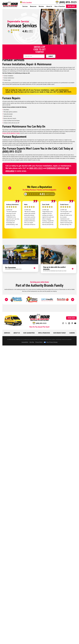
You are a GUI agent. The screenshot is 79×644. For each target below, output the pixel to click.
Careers (72, 333)
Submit (51, 56)
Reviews (41, 6)
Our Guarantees (29, 333)
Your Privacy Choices (51, 342)
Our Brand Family (60, 333)
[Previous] (10, 188)
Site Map (32, 342)
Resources (33, 6)
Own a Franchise (60, 6)
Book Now (71, 6)
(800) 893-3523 (68, 2)
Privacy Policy (39, 342)
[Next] (69, 188)
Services (25, 6)
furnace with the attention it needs (11, 133)
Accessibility (25, 342)
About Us (49, 6)
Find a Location (27, 2)
